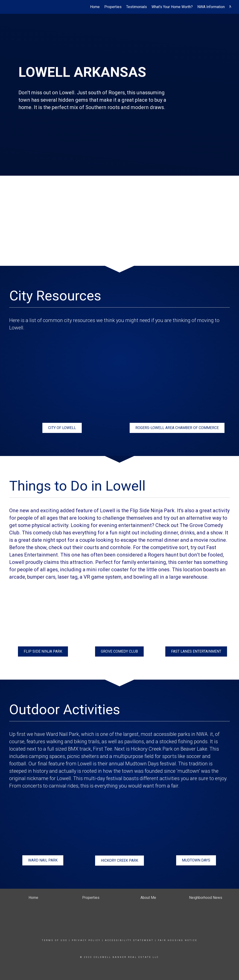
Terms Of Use (55, 940)
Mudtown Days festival (151, 764)
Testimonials (137, 7)
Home (95, 7)
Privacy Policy (86, 940)
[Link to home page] (10, 7)
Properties (113, 7)
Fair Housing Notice (178, 940)
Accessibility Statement (129, 940)
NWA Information (211, 7)
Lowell (85, 764)
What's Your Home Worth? (172, 7)
